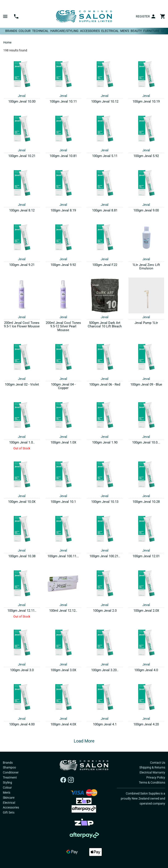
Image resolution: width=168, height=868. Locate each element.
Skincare (9, 798)
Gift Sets (9, 812)
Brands (11, 31)
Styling (7, 782)
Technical (40, 31)
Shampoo (9, 767)
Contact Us (158, 763)
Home (7, 42)
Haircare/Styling (64, 31)
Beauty (136, 31)
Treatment (10, 777)
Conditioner (11, 772)
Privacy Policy (156, 777)
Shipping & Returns (152, 767)
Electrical (110, 31)
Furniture (151, 31)
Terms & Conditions (152, 782)
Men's (125, 31)
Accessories (90, 31)
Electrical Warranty (152, 772)
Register (143, 16)
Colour (25, 31)
